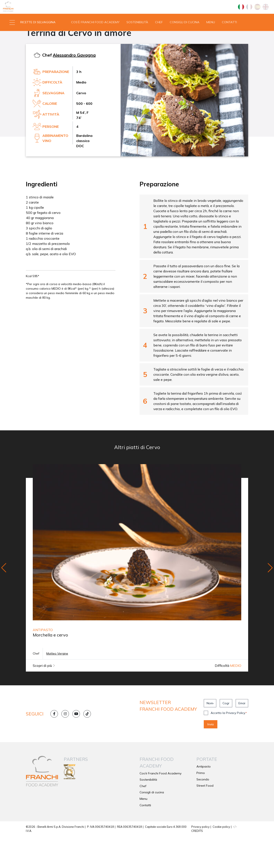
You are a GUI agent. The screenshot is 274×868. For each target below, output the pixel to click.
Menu (211, 37)
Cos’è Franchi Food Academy (95, 37)
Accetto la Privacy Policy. (229, 744)
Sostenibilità (137, 37)
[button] (34, 38)
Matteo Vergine (57, 685)
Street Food (205, 817)
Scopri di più (44, 697)
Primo (201, 804)
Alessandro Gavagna (74, 86)
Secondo (203, 811)
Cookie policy (221, 858)
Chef (159, 37)
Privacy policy (200, 858)
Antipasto (36, 53)
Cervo (55, 53)
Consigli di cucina (185, 37)
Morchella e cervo (50, 666)
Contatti (229, 37)
